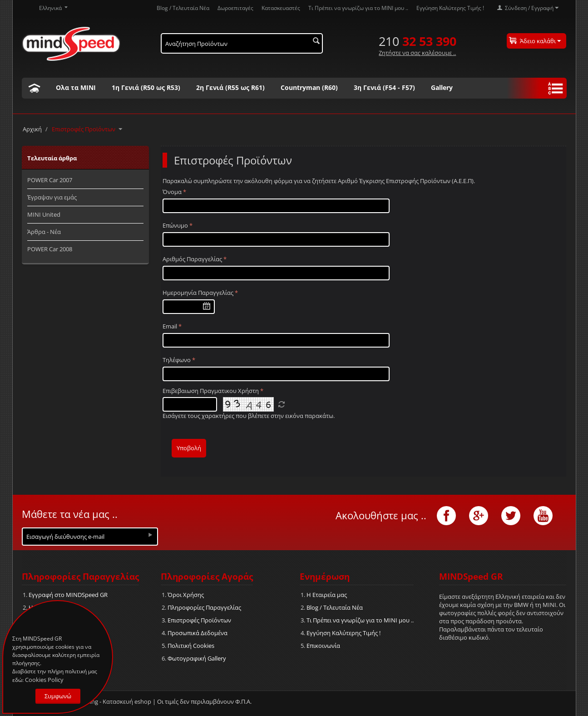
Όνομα (172, 192)
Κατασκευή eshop (127, 701)
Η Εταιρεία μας (327, 595)
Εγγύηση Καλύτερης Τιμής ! (450, 8)
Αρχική (32, 129)
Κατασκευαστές (281, 8)
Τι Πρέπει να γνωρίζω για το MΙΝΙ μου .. (358, 8)
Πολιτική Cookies (191, 646)
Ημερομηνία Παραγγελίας (198, 293)
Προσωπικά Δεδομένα (198, 633)
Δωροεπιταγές (235, 8)
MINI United (44, 214)
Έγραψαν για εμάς (52, 197)
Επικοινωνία (323, 646)
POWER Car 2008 (50, 249)
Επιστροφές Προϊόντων (199, 620)
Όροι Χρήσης (186, 595)
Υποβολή (189, 448)
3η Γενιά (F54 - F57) (384, 87)
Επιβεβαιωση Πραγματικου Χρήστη (211, 391)
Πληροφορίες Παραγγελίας (204, 607)
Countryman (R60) (309, 87)
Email (170, 326)
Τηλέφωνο (177, 360)
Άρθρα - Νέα (44, 232)
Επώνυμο (175, 225)
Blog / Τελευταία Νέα (183, 8)
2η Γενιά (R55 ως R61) (230, 87)
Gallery (442, 87)
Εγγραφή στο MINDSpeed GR (68, 595)
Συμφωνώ (58, 696)
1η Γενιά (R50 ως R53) (146, 87)
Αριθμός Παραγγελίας (192, 259)
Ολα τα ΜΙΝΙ (76, 87)
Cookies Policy (44, 680)
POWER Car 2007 (50, 180)
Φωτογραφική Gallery (197, 658)
